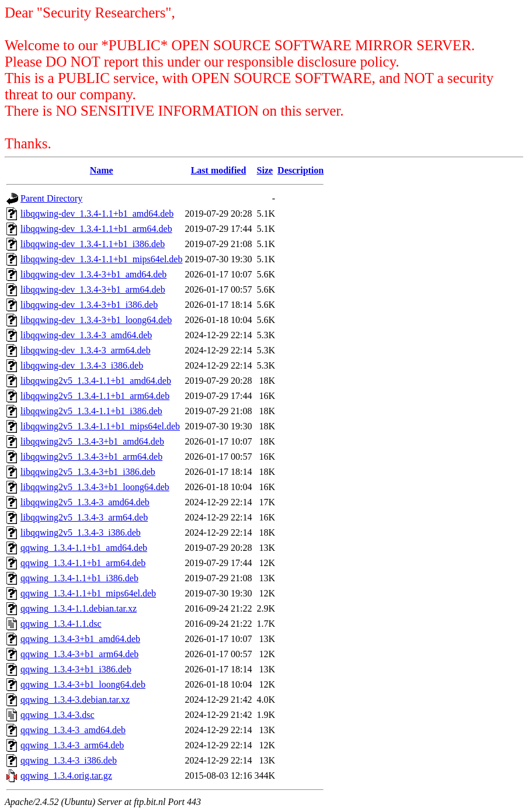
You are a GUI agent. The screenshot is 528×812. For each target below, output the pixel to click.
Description (301, 170)
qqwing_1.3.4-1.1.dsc (61, 624)
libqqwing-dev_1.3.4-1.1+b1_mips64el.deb (101, 259)
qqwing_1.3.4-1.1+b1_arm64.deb (83, 563)
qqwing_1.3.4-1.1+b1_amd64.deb (84, 548)
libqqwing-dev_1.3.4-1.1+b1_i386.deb (93, 244)
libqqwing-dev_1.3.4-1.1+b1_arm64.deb (96, 229)
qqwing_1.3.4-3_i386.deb (69, 760)
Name (102, 170)
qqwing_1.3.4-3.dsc (58, 715)
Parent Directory (51, 198)
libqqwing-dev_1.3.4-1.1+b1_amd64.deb (97, 214)
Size (265, 170)
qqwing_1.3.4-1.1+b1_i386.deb (79, 578)
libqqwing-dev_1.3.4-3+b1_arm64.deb (93, 289)
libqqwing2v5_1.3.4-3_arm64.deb (84, 517)
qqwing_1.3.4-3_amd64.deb (73, 730)
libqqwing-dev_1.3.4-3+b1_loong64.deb (96, 320)
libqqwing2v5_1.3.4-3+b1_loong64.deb (95, 487)
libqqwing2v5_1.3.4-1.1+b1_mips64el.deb (100, 426)
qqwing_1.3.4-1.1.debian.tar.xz (79, 608)
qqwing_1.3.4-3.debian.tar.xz (75, 700)
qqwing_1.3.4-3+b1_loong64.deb (83, 684)
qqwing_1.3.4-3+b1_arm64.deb (79, 654)
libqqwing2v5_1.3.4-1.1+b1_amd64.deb (96, 381)
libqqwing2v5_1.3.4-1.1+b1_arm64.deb (95, 396)
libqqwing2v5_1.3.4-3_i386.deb (81, 532)
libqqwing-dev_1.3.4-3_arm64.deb (86, 350)
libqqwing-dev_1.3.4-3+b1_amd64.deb (93, 274)
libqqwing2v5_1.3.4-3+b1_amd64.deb (92, 441)
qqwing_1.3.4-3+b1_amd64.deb (80, 639)
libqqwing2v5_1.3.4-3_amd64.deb (85, 502)
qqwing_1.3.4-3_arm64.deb (72, 745)
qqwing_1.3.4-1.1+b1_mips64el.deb (88, 593)
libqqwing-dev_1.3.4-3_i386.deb (82, 365)
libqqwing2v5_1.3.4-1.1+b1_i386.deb (91, 411)
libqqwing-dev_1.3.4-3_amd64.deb (86, 335)
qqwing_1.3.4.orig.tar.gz (66, 775)
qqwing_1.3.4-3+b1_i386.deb (76, 669)
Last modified (219, 170)
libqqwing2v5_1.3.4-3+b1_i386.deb (88, 472)
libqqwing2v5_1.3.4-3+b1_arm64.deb (91, 457)
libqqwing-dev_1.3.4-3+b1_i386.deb (89, 305)
